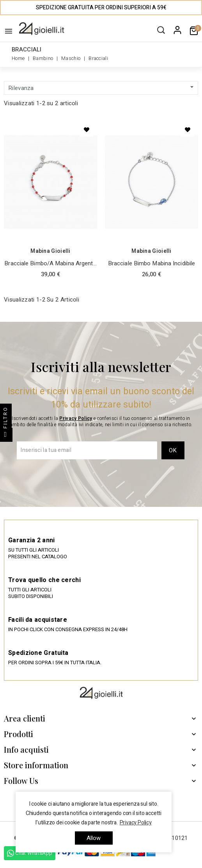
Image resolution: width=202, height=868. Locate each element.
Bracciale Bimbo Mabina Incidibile (151, 263)
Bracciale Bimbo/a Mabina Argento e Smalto (50, 264)
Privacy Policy (76, 418)
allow (94, 838)
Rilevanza (102, 88)
